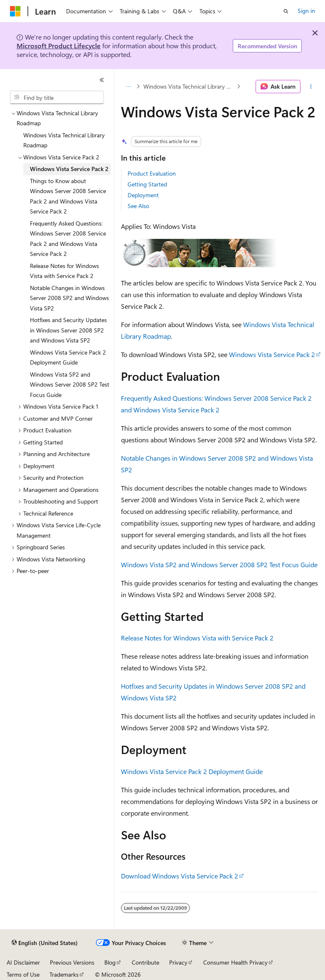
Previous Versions (72, 962)
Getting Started (147, 184)
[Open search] (286, 11)
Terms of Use (23, 974)
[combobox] (57, 97)
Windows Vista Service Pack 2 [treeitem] (69, 169)
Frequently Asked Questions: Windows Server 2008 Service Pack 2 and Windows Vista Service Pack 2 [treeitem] (68, 239)
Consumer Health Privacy (235, 962)
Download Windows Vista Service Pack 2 (180, 876)
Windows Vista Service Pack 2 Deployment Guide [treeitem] (68, 357)
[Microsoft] (15, 11)
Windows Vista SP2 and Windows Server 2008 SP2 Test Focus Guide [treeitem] (70, 385)
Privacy (178, 962)
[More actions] (311, 87)
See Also (138, 206)
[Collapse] (102, 80)
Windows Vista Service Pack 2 (272, 354)
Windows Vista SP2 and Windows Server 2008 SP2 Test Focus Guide (219, 564)
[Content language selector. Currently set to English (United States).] (45, 943)
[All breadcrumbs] (128, 87)
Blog (110, 962)
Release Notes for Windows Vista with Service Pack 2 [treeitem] (64, 271)
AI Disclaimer (23, 962)
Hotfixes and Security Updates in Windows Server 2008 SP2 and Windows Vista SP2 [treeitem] (68, 330)
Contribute (145, 962)
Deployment (143, 195)
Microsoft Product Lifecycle (59, 46)
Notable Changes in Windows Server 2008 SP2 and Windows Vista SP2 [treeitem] (69, 298)
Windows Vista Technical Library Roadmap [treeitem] (64, 140)
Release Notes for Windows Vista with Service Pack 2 (197, 638)
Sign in (306, 11)
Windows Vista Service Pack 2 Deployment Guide (192, 771)
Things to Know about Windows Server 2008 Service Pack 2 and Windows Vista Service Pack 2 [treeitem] (68, 196)
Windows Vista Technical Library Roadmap (189, 86)
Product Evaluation (152, 173)
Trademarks (64, 974)
